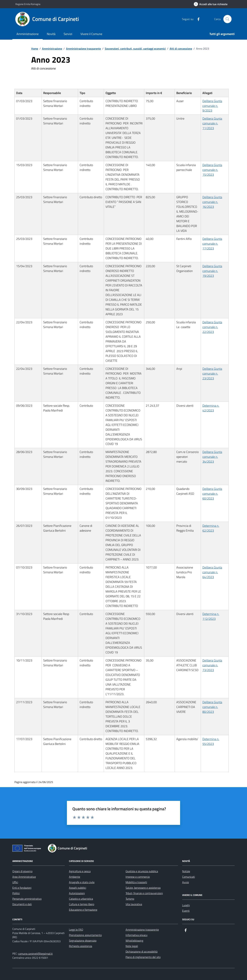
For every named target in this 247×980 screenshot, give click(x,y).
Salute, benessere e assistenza (143, 888)
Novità (51, 34)
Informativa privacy (137, 935)
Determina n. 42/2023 (211, 408)
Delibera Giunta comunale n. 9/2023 (212, 106)
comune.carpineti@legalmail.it (35, 954)
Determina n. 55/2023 (211, 741)
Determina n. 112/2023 (211, 616)
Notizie (186, 871)
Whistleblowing (134, 941)
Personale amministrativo (27, 899)
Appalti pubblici (78, 888)
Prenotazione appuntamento (85, 935)
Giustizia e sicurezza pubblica (142, 871)
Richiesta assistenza (81, 946)
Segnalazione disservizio (83, 941)
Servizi (68, 34)
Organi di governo (22, 871)
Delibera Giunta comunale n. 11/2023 (212, 123)
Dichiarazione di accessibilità (142, 952)
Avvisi (186, 882)
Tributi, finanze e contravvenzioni (144, 893)
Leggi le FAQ (76, 930)
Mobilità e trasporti (136, 882)
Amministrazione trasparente (142, 930)
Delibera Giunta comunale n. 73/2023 (212, 665)
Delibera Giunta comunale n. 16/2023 (212, 202)
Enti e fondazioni (22, 888)
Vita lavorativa (134, 904)
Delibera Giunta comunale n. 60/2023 (212, 494)
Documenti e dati (22, 904)
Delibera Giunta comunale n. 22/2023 (212, 327)
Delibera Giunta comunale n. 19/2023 (212, 271)
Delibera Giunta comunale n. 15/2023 (212, 170)
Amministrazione (28, 34)
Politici (16, 893)
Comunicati (189, 877)
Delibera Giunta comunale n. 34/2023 (212, 457)
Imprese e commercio (138, 877)
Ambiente (75, 877)
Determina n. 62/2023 (211, 528)
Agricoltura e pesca (80, 871)
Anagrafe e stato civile (82, 882)
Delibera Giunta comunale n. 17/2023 (212, 244)
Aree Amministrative (24, 877)
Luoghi (186, 905)
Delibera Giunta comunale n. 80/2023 (212, 707)
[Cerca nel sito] (227, 19)
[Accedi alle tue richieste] (211, 4)
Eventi (186, 911)
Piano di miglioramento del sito (143, 957)
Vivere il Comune (91, 34)
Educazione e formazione (83, 910)
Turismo (130, 899)
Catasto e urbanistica (81, 899)
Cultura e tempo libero (82, 904)
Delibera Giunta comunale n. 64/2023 (212, 572)
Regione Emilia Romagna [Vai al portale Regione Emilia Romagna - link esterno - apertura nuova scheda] (28, 4)
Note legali (132, 946)
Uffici (15, 882)
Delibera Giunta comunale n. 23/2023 (212, 373)
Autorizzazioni (77, 893)
